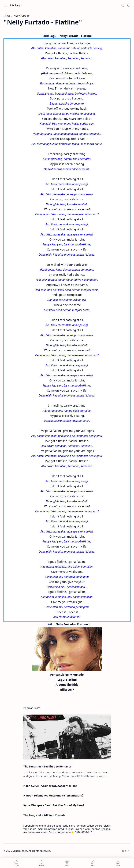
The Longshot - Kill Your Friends (44, 815)
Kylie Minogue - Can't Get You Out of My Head (54, 805)
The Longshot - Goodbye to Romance (47, 766)
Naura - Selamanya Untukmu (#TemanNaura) (53, 795)
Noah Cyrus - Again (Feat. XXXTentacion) (50, 786)
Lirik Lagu (15, 5)
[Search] (129, 5)
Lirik (50, 624)
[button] (123, 5)
